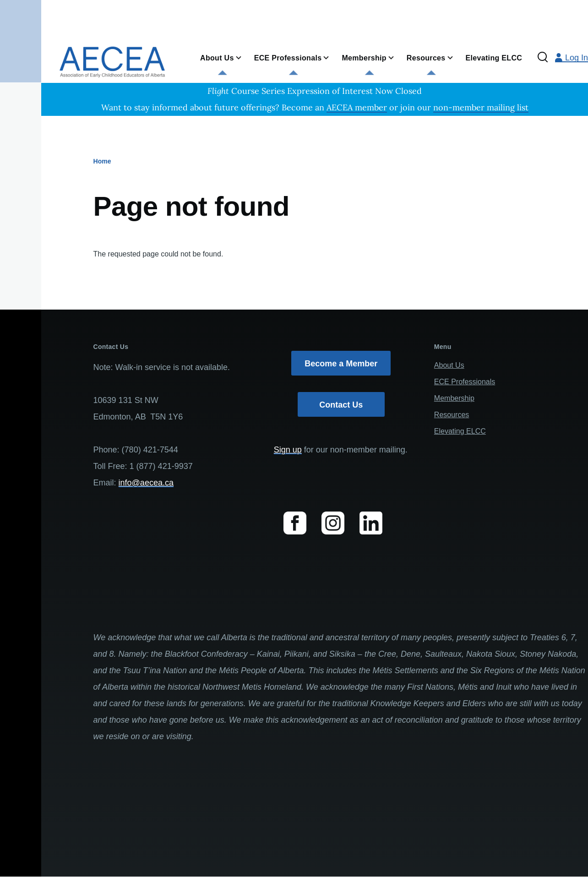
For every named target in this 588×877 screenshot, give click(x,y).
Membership (454, 398)
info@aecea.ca (146, 483)
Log (572, 58)
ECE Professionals (465, 382)
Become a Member (341, 364)
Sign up (288, 450)
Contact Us (341, 405)
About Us (449, 365)
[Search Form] (543, 58)
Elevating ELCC (460, 431)
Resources (452, 415)
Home (102, 161)
